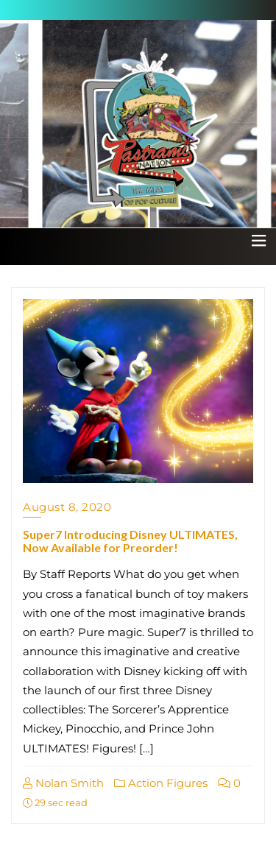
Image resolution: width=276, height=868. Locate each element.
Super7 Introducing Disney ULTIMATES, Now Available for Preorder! (130, 541)
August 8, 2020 (67, 507)
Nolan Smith (63, 783)
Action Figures (161, 783)
